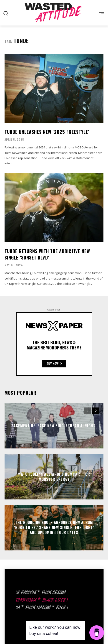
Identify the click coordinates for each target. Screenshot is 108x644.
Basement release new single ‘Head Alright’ (54, 425)
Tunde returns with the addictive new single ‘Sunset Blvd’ (47, 254)
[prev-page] (87, 411)
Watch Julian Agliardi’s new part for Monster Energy (54, 476)
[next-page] (96, 411)
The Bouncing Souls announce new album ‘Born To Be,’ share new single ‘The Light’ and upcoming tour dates (54, 528)
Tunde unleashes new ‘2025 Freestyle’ (47, 132)
